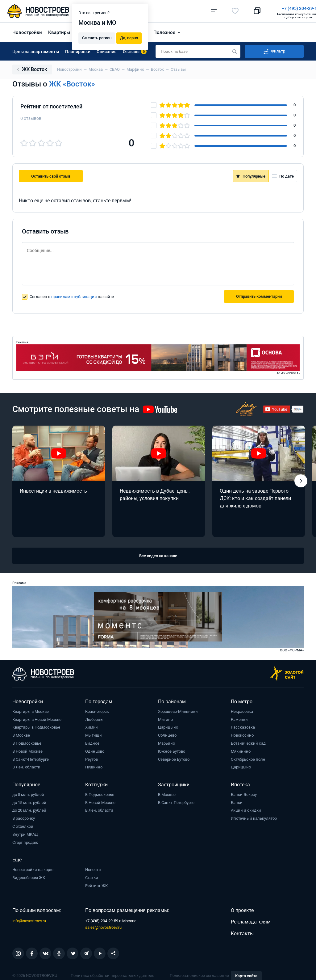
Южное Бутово (172, 751)
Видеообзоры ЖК (29, 877)
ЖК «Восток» (72, 83)
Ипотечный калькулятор (254, 818)
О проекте (242, 909)
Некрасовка (242, 711)
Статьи (92, 877)
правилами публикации (74, 296)
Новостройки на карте (33, 869)
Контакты (242, 933)
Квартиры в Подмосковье (36, 727)
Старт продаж (25, 841)
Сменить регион (97, 38)
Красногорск (97, 711)
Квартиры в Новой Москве (37, 719)
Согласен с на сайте (72, 296)
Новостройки (27, 32)
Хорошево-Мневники (178, 711)
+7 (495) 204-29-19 (186, 8)
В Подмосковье (27, 743)
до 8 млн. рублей (28, 794)
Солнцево (167, 735)
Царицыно (168, 727)
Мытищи (94, 735)
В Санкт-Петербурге (31, 758)
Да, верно (129, 38)
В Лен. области (26, 766)
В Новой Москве (27, 751)
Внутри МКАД (25, 833)
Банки (237, 802)
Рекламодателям (251, 921)
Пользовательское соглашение (199, 975)
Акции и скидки (246, 810)
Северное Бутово (174, 758)
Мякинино (241, 751)
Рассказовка (243, 727)
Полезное (164, 32)
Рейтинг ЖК (96, 885)
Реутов (91, 758)
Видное (92, 743)
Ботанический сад (248, 743)
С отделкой (23, 826)
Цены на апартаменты (36, 51)
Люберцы (94, 719)
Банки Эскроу (244, 794)
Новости (93, 869)
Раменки (239, 719)
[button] (301, 480)
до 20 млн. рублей (29, 810)
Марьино (166, 743)
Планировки (78, 51)
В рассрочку (24, 818)
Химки (91, 727)
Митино (165, 719)
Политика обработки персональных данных (112, 975)
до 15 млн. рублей (29, 802)
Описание (107, 51)
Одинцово (95, 751)
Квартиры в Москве (31, 711)
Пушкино (94, 766)
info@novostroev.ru (29, 920)
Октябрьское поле (248, 758)
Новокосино (242, 735)
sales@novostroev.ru (103, 927)
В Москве (21, 735)
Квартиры (59, 32)
